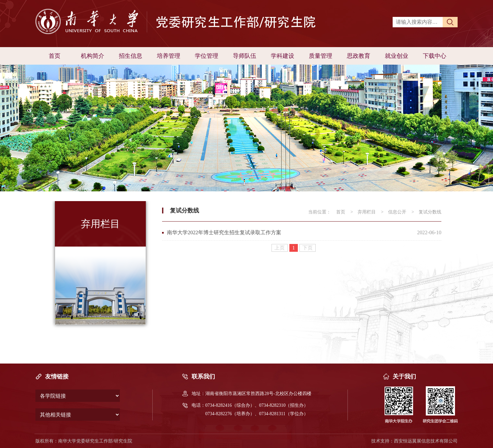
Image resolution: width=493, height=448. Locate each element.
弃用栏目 (367, 212)
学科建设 (283, 56)
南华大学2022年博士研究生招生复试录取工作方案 (224, 232)
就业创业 (397, 56)
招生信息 (131, 56)
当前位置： (320, 212)
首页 (55, 56)
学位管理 (207, 56)
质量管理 (321, 56)
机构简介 (93, 56)
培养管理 (169, 56)
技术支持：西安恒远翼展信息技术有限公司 (414, 441)
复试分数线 (430, 212)
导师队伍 (245, 56)
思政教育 (359, 56)
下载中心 (435, 56)
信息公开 (397, 212)
